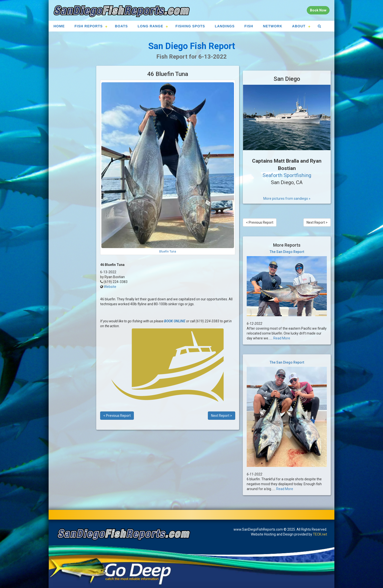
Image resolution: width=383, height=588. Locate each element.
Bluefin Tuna (168, 251)
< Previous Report (117, 416)
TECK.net (320, 534)
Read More (282, 338)
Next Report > (222, 416)
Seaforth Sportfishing (287, 175)
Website (110, 287)
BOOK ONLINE (175, 321)
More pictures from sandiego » (287, 199)
